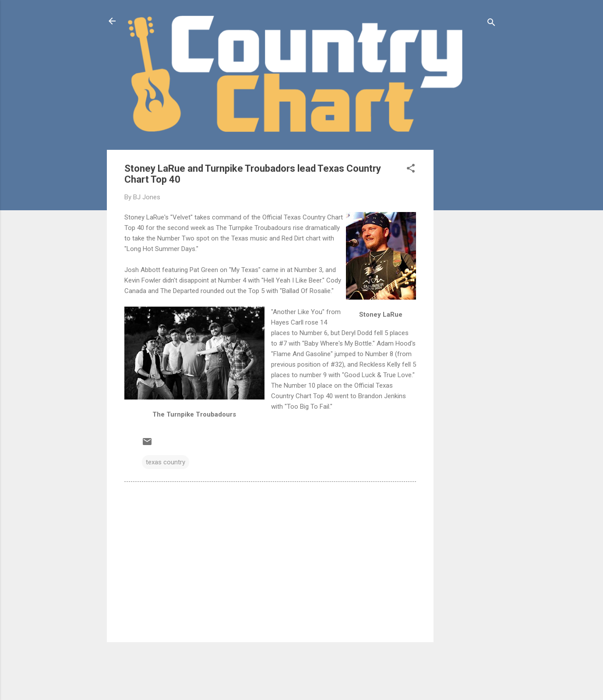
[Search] (491, 24)
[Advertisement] (469, 281)
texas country (166, 462)
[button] (411, 170)
